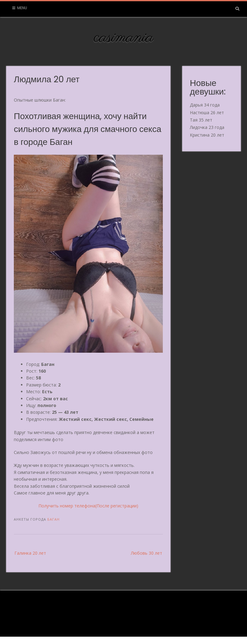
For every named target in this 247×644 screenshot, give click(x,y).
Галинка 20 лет (30, 553)
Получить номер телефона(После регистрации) (88, 506)
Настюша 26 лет (207, 113)
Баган (53, 519)
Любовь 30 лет (147, 553)
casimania (124, 38)
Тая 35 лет (201, 120)
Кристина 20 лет (207, 135)
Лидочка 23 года (207, 127)
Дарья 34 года (205, 105)
